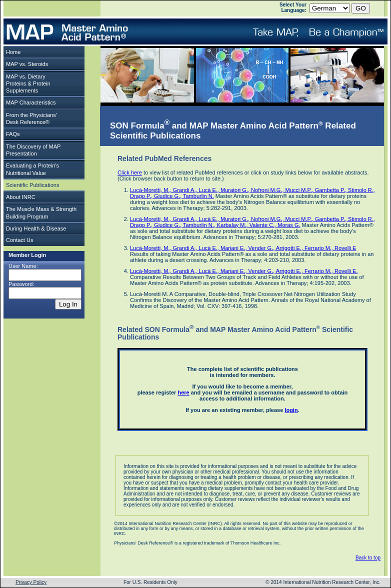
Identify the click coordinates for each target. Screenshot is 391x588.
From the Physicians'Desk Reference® (31, 118)
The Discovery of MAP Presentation (33, 150)
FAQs (13, 134)
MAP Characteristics (31, 102)
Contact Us (19, 240)
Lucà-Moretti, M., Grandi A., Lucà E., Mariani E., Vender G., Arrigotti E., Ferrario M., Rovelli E (243, 248)
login (291, 410)
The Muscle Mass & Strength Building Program (41, 212)
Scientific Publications (32, 185)
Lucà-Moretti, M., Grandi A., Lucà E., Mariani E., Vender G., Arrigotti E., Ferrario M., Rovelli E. (244, 271)
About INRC (21, 197)
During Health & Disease (36, 228)
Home (13, 52)
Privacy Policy (31, 582)
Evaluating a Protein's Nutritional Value (32, 169)
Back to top (368, 558)
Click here (130, 172)
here (183, 392)
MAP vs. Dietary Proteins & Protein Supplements (28, 84)
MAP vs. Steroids (27, 64)
